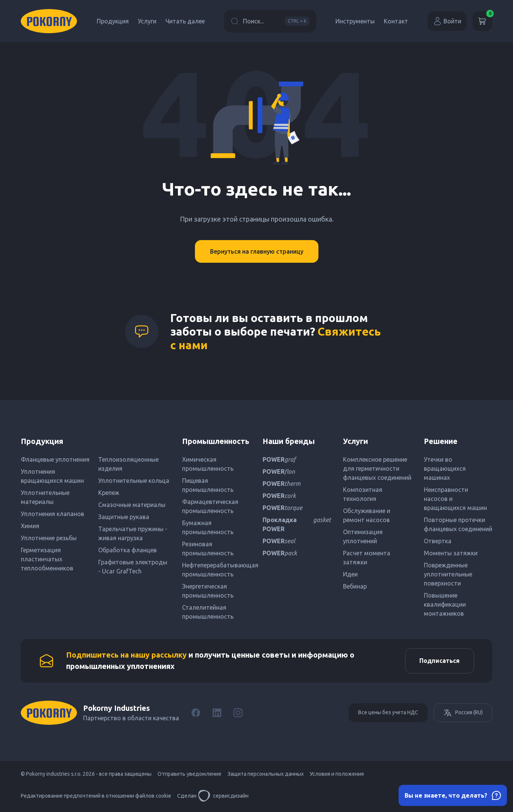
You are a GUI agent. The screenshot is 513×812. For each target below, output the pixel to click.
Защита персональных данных (266, 775)
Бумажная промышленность (208, 527)
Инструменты (355, 21)
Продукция (113, 21)
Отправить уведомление (189, 775)
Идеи (350, 574)
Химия (30, 526)
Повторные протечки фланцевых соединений (458, 524)
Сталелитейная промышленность (208, 612)
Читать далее (185, 21)
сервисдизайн (223, 797)
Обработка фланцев (127, 550)
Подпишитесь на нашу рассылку (126, 656)
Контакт (396, 21)
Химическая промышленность (208, 464)
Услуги (147, 21)
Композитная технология (363, 494)
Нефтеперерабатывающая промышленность (216, 570)
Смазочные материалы (132, 505)
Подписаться (438, 661)
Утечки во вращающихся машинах (445, 468)
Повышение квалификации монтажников (445, 604)
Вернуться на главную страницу (257, 251)
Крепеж (109, 493)
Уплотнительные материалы (45, 497)
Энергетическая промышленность (208, 591)
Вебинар (355, 586)
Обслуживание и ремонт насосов (367, 515)
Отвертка (438, 541)
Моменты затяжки (451, 553)
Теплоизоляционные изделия (128, 464)
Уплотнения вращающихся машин (52, 476)
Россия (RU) (463, 714)
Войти (447, 21)
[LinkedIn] (217, 714)
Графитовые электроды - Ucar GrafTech (133, 567)
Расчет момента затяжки (367, 558)
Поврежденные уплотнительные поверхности (448, 574)
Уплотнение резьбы (49, 538)
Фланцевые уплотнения (55, 459)
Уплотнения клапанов (53, 514)
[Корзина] (482, 21)
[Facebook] (196, 714)
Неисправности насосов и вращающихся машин (455, 499)
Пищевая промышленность (208, 485)
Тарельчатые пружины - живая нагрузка (133, 533)
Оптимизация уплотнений (363, 536)
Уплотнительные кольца (134, 481)
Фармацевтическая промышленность (210, 506)
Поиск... (270, 21)
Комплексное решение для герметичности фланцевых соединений (377, 468)
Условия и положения (337, 775)
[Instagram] (238, 714)
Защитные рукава (124, 517)
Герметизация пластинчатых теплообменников (47, 559)
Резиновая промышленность (208, 549)
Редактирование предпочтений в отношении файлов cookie (96, 797)
